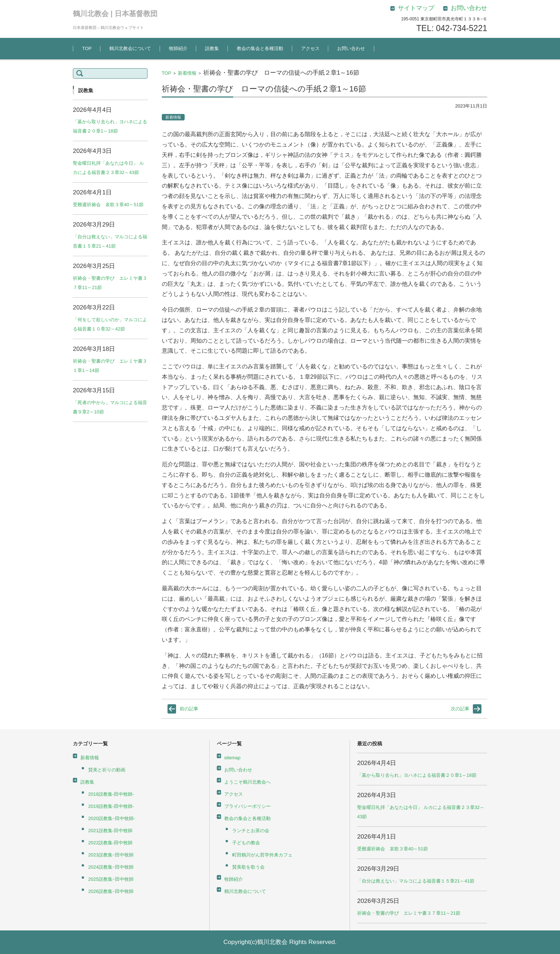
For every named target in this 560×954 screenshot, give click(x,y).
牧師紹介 (178, 48)
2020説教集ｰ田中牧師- (112, 818)
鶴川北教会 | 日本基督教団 (115, 14)
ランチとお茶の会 (251, 831)
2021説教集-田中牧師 (110, 831)
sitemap (232, 758)
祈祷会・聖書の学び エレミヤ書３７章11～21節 (409, 913)
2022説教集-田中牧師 (110, 843)
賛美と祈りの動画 (107, 770)
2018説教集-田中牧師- (111, 794)
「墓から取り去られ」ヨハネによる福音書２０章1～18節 (417, 775)
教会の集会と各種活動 (260, 48)
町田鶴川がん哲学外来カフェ (262, 855)
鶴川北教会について (130, 48)
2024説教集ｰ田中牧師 (111, 867)
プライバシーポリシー (247, 806)
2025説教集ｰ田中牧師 (111, 879)
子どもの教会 (246, 843)
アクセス (310, 48)
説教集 (212, 48)
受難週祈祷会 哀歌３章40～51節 (108, 205)
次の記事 (460, 709)
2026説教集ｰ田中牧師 (111, 891)
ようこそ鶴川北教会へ (247, 782)
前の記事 (189, 709)
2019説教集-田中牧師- (111, 806)
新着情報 (187, 73)
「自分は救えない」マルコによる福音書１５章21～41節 (416, 881)
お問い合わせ (351, 48)
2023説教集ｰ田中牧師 (111, 855)
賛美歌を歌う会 (248, 867)
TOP (87, 48)
